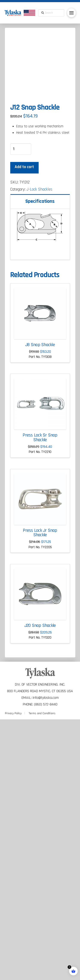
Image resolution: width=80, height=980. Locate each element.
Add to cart (24, 428)
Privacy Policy (13, 974)
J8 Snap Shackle (40, 605)
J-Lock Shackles (39, 450)
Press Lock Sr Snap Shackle (40, 698)
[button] (71, 13)
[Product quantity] (21, 410)
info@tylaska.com (46, 958)
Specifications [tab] (40, 462)
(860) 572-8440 (46, 965)
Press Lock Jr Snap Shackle (40, 793)
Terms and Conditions (42, 974)
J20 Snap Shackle (40, 886)
